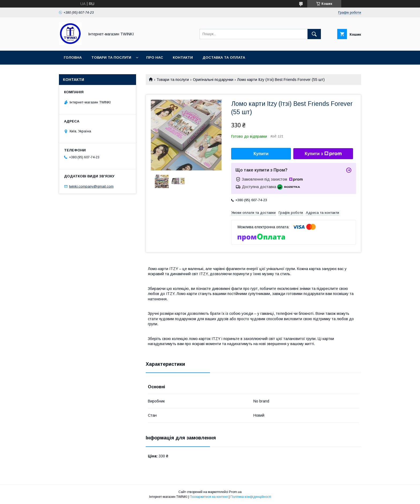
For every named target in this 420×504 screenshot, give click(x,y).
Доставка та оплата (224, 57)
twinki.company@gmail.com (91, 186)
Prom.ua (235, 492)
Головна (73, 57)
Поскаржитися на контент (209, 497)
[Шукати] (314, 34)
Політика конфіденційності (251, 497)
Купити (261, 154)
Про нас (155, 57)
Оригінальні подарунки (213, 80)
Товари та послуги (111, 57)
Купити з (323, 154)
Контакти (183, 57)
